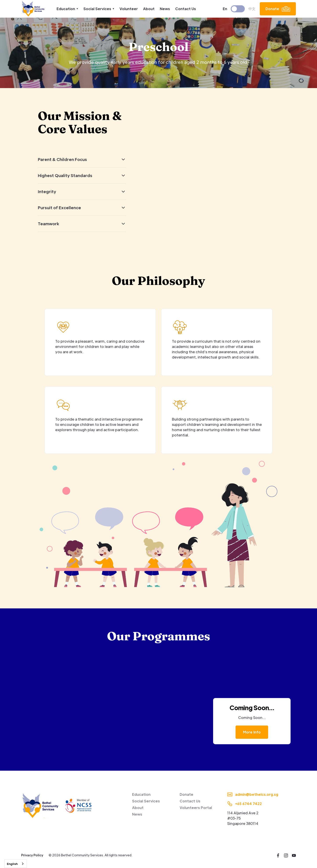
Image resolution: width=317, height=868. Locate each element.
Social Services (146, 801)
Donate (186, 794)
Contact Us (186, 9)
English (12, 864)
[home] (34, 9)
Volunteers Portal (196, 808)
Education (141, 794)
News (165, 9)
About (149, 9)
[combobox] (16, 864)
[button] (67, 9)
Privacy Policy (32, 855)
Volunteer (129, 9)
